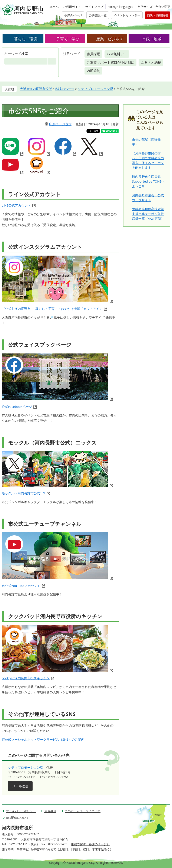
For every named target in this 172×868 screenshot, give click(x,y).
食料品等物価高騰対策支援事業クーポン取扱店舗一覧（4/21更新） (148, 214)
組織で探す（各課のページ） (90, 844)
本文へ (54, 7)
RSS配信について (17, 818)
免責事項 (50, 811)
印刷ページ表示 (60, 124)
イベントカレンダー (127, 15)
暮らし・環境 (26, 39)
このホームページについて (83, 811)
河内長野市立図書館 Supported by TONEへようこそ (148, 181)
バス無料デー (117, 54)
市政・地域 (152, 39)
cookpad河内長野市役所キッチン (26, 678)
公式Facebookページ (17, 407)
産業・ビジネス (110, 39)
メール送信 (20, 786)
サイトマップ (94, 7)
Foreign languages (120, 7)
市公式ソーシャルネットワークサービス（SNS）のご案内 (43, 739)
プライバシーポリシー (21, 811)
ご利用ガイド (72, 7)
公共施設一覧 (98, 15)
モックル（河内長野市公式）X (23, 493)
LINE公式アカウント (16, 205)
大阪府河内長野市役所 (36, 89)
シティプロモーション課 (95, 89)
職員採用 (93, 54)
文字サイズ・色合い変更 (154, 7)
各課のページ (73, 15)
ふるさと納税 (151, 62)
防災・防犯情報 (158, 15)
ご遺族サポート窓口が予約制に (110, 62)
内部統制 (93, 71)
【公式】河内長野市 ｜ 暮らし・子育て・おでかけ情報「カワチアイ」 (52, 309)
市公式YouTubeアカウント (21, 586)
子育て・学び (68, 39)
